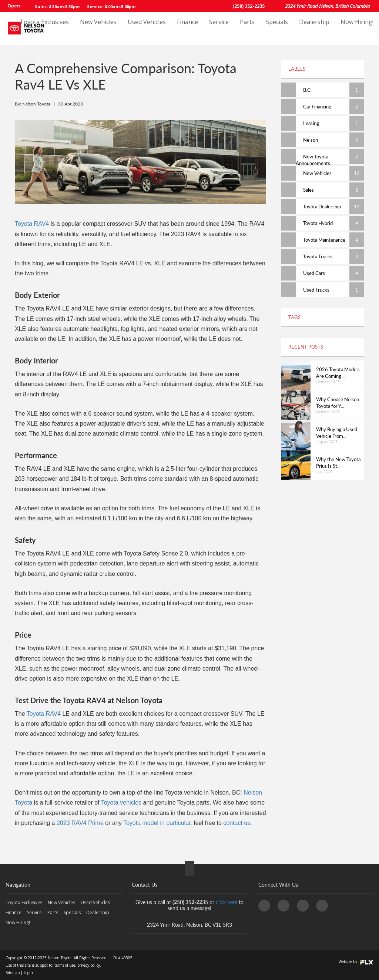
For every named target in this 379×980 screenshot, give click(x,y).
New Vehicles (98, 28)
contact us (237, 823)
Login (28, 973)
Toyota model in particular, (158, 823)
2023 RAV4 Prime (80, 823)
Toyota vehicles (121, 803)
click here (227, 902)
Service (219, 28)
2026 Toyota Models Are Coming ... (338, 373)
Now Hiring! (357, 28)
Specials (277, 28)
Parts (247, 28)
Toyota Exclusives (44, 28)
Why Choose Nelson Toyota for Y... (338, 403)
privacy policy (89, 965)
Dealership (314, 28)
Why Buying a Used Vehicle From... (337, 433)
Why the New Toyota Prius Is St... (338, 463)
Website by (356, 961)
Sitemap (13, 973)
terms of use (65, 965)
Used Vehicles (147, 28)
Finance (187, 28)
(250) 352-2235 (249, 6)
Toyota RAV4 (32, 224)
